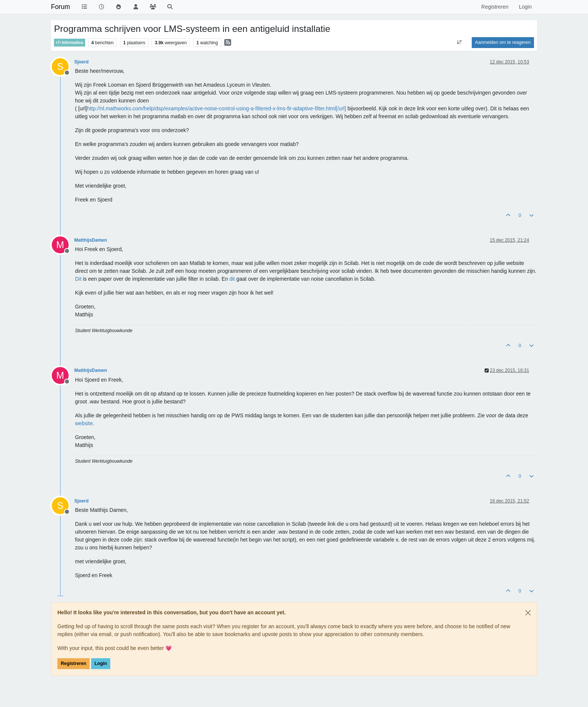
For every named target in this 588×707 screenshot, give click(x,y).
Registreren (73, 663)
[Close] (528, 613)
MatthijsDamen (91, 240)
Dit (78, 279)
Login (101, 663)
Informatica (70, 43)
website (84, 423)
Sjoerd (81, 62)
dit (232, 279)
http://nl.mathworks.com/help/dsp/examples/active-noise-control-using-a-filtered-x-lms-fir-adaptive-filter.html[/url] (217, 108)
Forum (61, 7)
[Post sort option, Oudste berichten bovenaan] (459, 42)
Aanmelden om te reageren (503, 42)
